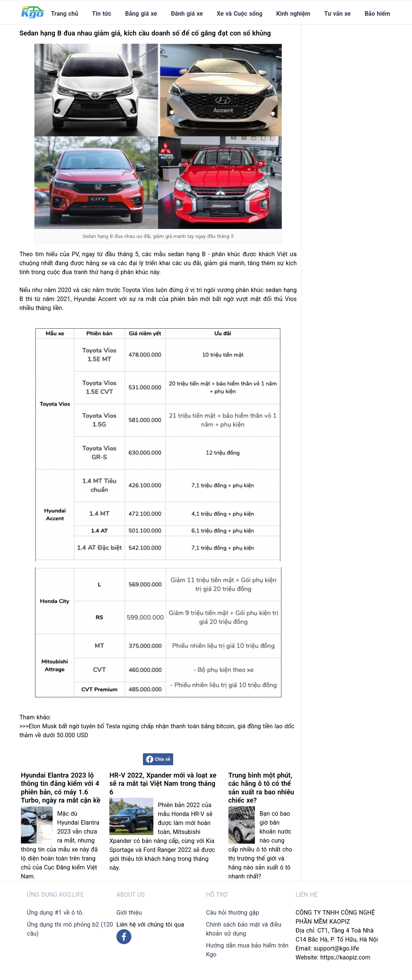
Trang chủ (64, 14)
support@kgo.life (336, 948)
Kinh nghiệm (293, 14)
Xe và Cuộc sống (240, 14)
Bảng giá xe (141, 14)
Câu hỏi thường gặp (232, 913)
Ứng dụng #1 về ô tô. (55, 913)
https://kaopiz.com (345, 957)
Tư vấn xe (338, 14)
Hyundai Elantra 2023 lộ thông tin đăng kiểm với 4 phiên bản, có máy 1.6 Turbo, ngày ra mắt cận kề (61, 788)
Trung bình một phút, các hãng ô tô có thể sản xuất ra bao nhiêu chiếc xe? (261, 788)
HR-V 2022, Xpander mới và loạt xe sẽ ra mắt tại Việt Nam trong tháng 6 (163, 784)
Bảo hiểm (377, 14)
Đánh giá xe (187, 14)
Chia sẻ (158, 759)
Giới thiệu (129, 913)
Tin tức (102, 14)
